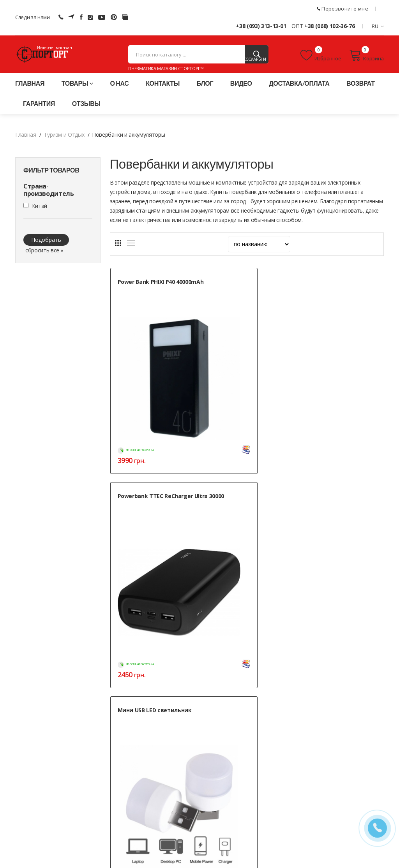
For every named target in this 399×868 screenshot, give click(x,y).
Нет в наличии (169, 570)
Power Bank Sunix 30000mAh (236, 452)
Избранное (321, 60)
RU (378, 26)
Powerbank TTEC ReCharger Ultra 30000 (242, 294)
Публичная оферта (165, 829)
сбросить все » (44, 259)
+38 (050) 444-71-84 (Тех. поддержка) (62, 811)
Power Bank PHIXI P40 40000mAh (146, 294)
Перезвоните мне (343, 9)
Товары (77, 92)
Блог (205, 92)
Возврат (361, 92)
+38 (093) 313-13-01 (261, 26)
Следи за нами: (33, 17)
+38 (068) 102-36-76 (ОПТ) (48, 801)
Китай (40, 214)
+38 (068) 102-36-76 (329, 26)
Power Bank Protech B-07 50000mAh (151, 452)
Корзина (366, 60)
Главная (30, 92)
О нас (120, 92)
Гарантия (39, 112)
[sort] (259, 253)
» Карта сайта (285, 820)
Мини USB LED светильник (326, 294)
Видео (241, 92)
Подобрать (46, 248)
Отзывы (86, 112)
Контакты (163, 92)
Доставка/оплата (299, 92)
